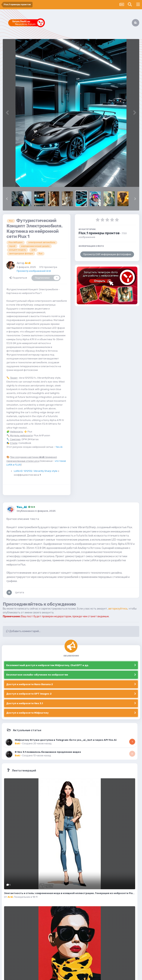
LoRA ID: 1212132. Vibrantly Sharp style (36, 471)
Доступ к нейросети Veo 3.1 (25, 703)
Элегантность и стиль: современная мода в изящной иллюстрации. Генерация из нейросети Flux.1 (70, 893)
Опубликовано (36, 511)
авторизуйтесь (118, 609)
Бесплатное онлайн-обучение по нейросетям (37, 675)
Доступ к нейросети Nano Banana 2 (30, 684)
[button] (7, 199)
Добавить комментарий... (23, 631)
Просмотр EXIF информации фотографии (107, 254)
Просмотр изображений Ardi (34, 271)
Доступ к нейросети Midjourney (27, 713)
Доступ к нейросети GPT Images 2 (29, 694)
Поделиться (18, 278)
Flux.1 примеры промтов (99, 233)
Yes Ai (59, 447)
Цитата (20, 592)
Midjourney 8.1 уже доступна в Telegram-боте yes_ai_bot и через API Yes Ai (66, 740)
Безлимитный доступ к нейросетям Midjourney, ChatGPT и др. (48, 665)
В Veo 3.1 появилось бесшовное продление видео (48, 752)
